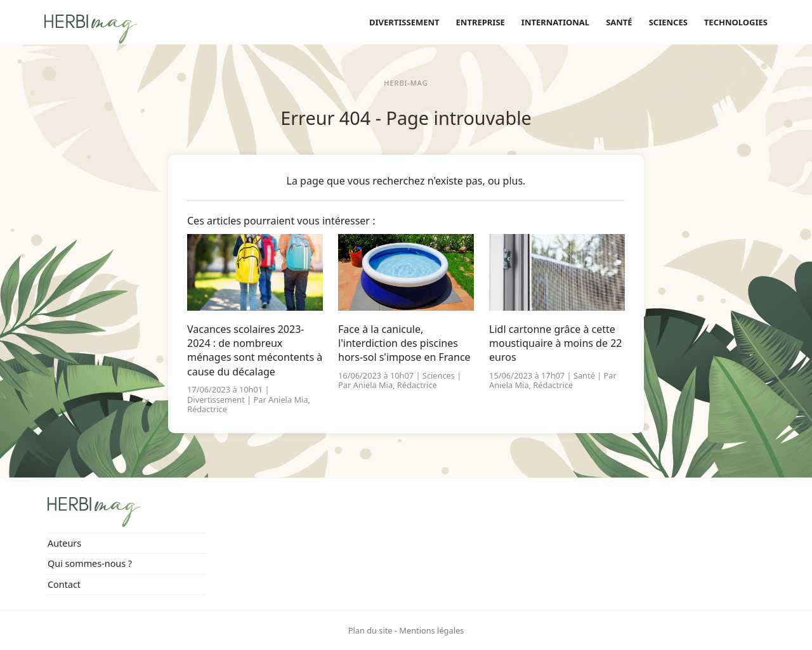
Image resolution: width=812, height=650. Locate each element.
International (555, 22)
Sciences (668, 22)
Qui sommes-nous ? (90, 563)
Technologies (736, 22)
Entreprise (481, 22)
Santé (619, 22)
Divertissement (404, 22)
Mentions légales (431, 630)
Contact (64, 584)
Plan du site (370, 630)
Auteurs (64, 543)
